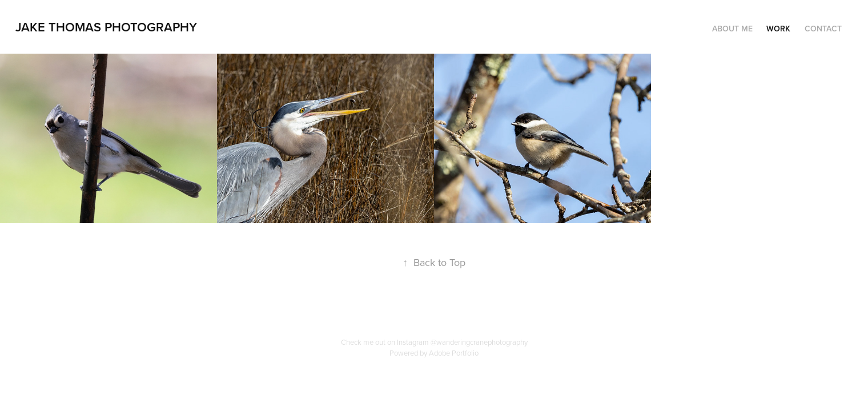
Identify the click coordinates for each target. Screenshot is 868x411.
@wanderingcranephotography (479, 342)
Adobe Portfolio (454, 353)
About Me (732, 29)
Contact (823, 29)
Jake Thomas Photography (106, 27)
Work (778, 29)
